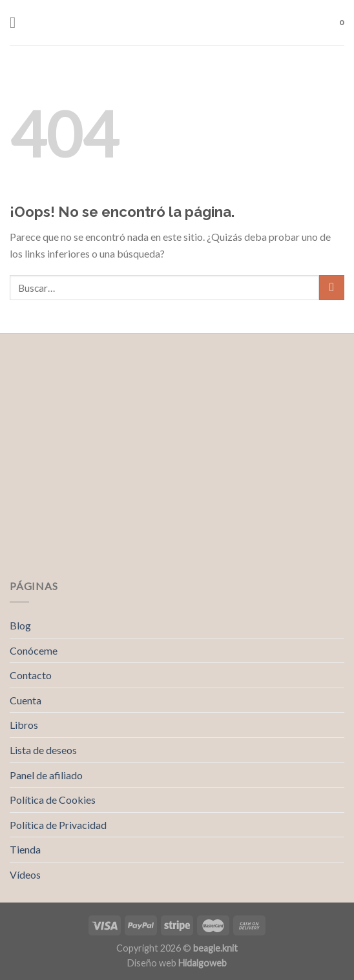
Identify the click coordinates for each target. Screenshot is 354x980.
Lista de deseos (43, 750)
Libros (24, 725)
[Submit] (332, 288)
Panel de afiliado (46, 775)
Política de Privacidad (58, 825)
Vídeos (25, 874)
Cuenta (26, 700)
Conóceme (34, 650)
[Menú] (17, 22)
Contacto (31, 675)
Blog (20, 625)
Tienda (25, 849)
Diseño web (177, 963)
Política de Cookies (53, 800)
